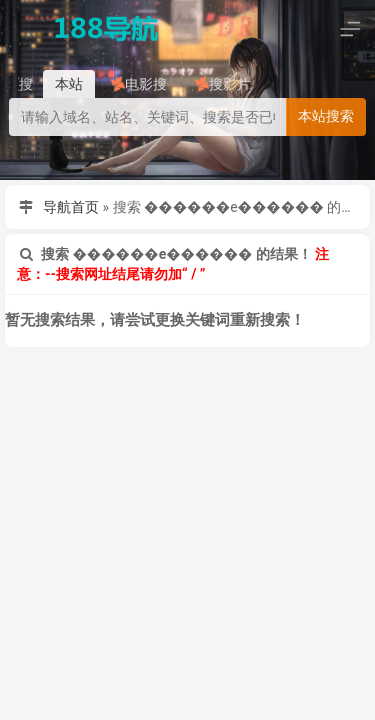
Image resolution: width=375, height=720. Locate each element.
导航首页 (71, 207)
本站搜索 (326, 116)
